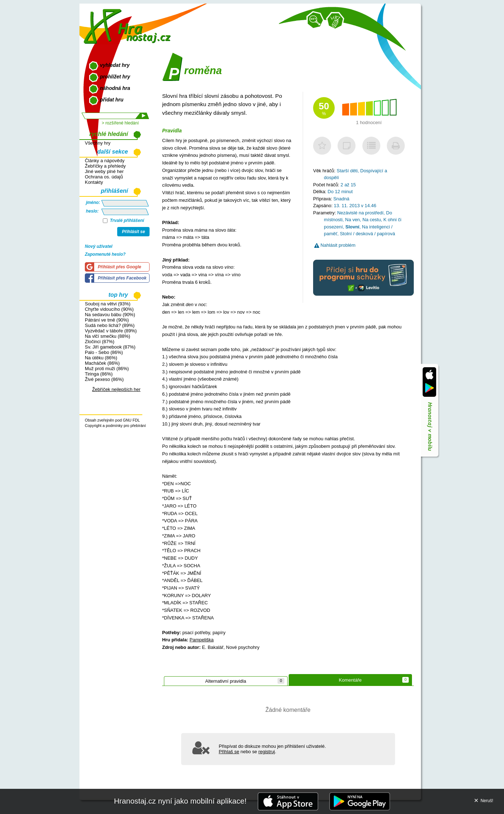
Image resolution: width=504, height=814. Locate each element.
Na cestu (372, 220)
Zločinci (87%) (100, 342)
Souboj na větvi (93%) (108, 304)
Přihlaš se (229, 752)
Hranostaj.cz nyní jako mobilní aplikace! (180, 801)
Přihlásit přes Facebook (122, 278)
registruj (267, 752)
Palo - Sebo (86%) (104, 352)
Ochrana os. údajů (104, 177)
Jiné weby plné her (104, 171)
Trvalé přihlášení (123, 220)
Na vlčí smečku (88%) (107, 336)
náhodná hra (115, 88)
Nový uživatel (99, 246)
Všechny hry (98, 143)
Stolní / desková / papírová (367, 234)
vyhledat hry (115, 65)
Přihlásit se (133, 232)
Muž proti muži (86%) (107, 369)
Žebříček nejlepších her (116, 389)
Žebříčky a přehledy (105, 166)
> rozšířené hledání (120, 123)
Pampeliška (201, 640)
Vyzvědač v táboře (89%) (111, 331)
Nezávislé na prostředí (360, 213)
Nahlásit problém (335, 245)
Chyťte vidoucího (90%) (109, 309)
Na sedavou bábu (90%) (110, 315)
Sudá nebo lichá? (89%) (110, 325)
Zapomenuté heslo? (105, 254)
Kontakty (94, 182)
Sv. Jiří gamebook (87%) (110, 347)
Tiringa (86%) (99, 374)
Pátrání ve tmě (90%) (107, 320)
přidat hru (112, 100)
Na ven (352, 220)
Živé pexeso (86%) (104, 379)
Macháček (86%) (102, 363)
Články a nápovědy (105, 161)
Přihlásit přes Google (120, 267)
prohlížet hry (115, 77)
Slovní (352, 227)
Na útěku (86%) (101, 358)
